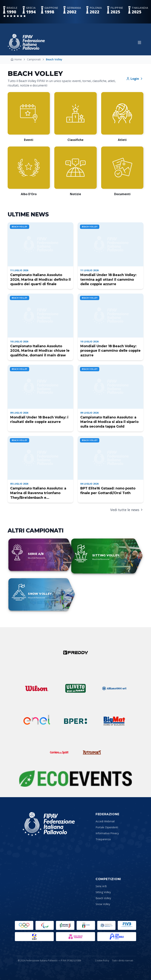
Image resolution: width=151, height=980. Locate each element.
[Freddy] (75, 653)
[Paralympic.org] (45, 925)
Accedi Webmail (105, 821)
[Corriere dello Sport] (59, 752)
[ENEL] (37, 721)
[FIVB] (127, 925)
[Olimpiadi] (24, 925)
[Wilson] (37, 688)
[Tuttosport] (92, 752)
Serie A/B (101, 886)
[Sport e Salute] (65, 925)
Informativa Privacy (107, 833)
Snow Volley (103, 904)
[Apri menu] (139, 42)
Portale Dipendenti (107, 827)
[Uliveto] (75, 688)
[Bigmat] (114, 721)
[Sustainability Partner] (75, 779)
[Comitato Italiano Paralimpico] (106, 925)
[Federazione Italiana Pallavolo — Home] (26, 42)
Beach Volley (103, 898)
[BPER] (75, 721)
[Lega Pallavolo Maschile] (117, 937)
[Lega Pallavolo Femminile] (75, 937)
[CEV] (34, 937)
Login (135, 79)
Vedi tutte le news (127, 510)
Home (16, 59)
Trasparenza (103, 839)
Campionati (34, 59)
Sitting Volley (103, 892)
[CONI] (86, 925)
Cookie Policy (102, 961)
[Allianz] (114, 688)
